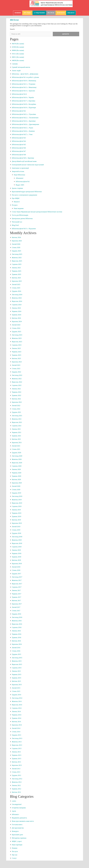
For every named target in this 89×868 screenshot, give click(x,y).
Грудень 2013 (16, 735)
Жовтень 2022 (17, 379)
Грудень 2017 (16, 574)
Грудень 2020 (16, 453)
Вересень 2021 (17, 423)
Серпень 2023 (17, 345)
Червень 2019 (17, 513)
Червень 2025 (17, 271)
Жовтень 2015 (17, 661)
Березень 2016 (17, 644)
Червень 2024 (17, 312)
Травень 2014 (16, 718)
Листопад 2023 (17, 335)
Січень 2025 (16, 288)
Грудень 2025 (16, 251)
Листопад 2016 (17, 618)
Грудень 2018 (16, 533)
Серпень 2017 (17, 587)
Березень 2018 (17, 564)
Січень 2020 (16, 490)
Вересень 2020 (17, 463)
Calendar (15, 64)
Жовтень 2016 (17, 621)
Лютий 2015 (16, 688)
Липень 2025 (16, 268)
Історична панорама (19, 808)
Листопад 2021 (17, 416)
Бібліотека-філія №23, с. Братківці (24, 121)
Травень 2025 (16, 275)
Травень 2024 (16, 315)
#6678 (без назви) (18, 44)
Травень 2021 (16, 436)
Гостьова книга (17, 825)
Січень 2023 (16, 369)
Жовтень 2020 (17, 460)
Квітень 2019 (16, 520)
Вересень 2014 (17, 705)
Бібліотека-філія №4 (19, 141)
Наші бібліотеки (19, 175)
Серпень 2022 (17, 386)
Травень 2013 (16, 759)
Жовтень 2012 (17, 782)
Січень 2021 (16, 449)
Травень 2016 (16, 638)
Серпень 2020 (17, 466)
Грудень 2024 (16, 291)
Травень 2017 (16, 597)
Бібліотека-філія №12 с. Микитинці (24, 88)
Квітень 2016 (16, 641)
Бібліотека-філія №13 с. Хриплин (23, 91)
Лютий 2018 (16, 567)
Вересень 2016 (17, 624)
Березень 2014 (17, 725)
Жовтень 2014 (17, 702)
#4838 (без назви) (18, 61)
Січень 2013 (16, 772)
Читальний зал (17, 222)
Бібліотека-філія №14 (19, 94)
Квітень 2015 (16, 681)
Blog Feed (15, 225)
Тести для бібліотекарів (20, 215)
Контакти (61, 13)
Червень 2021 (17, 433)
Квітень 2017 (16, 601)
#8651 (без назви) (18, 57)
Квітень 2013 (16, 762)
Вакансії (71, 13)
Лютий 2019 (16, 527)
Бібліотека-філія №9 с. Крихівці (23, 158)
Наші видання (19, 209)
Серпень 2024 (17, 305)
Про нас (15, 855)
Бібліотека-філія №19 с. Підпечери (24, 108)
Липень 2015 (16, 671)
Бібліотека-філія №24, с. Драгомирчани (25, 125)
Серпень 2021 (17, 426)
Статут (14, 858)
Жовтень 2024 (17, 298)
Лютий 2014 (16, 728)
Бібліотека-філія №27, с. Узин (22, 135)
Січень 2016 (16, 651)
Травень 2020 (16, 476)
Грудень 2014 (16, 695)
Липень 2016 (16, 631)
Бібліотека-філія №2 (19, 111)
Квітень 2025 (16, 278)
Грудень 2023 (16, 332)
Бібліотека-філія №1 (23, 182)
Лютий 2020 (16, 486)
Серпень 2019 (17, 507)
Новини (18, 13)
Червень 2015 (17, 675)
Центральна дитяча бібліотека (22, 219)
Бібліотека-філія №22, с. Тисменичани (25, 118)
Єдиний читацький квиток (21, 67)
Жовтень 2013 (17, 742)
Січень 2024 (16, 328)
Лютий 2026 (16, 244)
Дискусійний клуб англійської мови (24, 162)
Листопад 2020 (17, 456)
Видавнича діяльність (19, 818)
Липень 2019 (16, 510)
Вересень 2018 (17, 544)
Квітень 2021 (16, 439)
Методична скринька (19, 838)
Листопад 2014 (17, 698)
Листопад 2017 (17, 577)
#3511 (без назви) (18, 54)
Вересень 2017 (17, 584)
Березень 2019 (17, 523)
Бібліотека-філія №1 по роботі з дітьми (25, 77)
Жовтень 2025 (17, 258)
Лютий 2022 (16, 406)
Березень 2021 (17, 443)
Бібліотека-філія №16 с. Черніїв (23, 98)
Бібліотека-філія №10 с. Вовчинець (24, 81)
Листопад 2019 (17, 496)
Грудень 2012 (16, 776)
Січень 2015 (16, 691)
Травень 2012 (16, 789)
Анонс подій (16, 71)
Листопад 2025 (17, 254)
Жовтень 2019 (17, 500)
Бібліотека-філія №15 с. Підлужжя (24, 229)
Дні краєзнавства (18, 828)
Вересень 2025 (17, 261)
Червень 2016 (17, 634)
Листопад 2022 (17, 375)
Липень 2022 (16, 389)
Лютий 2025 (16, 285)
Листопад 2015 (17, 658)
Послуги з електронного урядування (24, 195)
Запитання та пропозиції (20, 168)
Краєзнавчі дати (17, 835)
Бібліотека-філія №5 (19, 145)
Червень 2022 (17, 392)
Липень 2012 (16, 786)
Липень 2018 (16, 550)
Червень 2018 (17, 554)
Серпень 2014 (17, 708)
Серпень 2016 (17, 628)
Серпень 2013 (17, 749)
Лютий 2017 (16, 607)
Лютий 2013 (16, 769)
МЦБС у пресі (17, 842)
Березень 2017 (17, 604)
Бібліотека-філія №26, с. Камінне (23, 131)
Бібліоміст (15, 815)
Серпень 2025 (17, 265)
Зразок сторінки (17, 188)
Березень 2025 (17, 281)
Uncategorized (17, 805)
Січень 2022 (16, 409)
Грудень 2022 (16, 372)
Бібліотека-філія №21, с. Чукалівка (24, 114)
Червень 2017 (17, 594)
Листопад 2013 (17, 739)
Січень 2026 (16, 248)
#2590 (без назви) (18, 47)
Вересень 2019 (17, 503)
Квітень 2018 (16, 560)
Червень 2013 (17, 755)
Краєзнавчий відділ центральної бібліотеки (27, 192)
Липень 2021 (16, 429)
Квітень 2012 (16, 792)
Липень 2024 (16, 308)
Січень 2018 (16, 570)
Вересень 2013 (17, 745)
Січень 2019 (16, 530)
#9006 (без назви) (18, 51)
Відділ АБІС (20, 185)
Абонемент (20, 178)
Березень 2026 (17, 241)
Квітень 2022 (16, 399)
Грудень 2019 (16, 493)
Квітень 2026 (16, 238)
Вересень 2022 (17, 382)
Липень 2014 (16, 712)
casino (14, 801)
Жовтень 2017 (17, 581)
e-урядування (39, 13)
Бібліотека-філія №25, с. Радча (22, 128)
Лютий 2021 (16, 446)
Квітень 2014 (16, 722)
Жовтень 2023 (17, 338)
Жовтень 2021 (17, 419)
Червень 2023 (17, 352)
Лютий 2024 (16, 325)
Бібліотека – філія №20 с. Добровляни (25, 74)
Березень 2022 (17, 402)
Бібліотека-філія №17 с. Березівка (24, 101)
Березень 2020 (17, 483)
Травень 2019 (16, 517)
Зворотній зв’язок (18, 172)
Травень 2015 (16, 678)
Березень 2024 (17, 322)
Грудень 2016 (16, 614)
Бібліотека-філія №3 (19, 138)
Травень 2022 (16, 396)
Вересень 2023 (17, 342)
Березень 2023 (17, 362)
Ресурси (51, 13)
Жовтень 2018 (17, 540)
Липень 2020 (16, 470)
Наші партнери (17, 845)
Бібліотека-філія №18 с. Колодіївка (24, 104)
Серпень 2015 (17, 668)
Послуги (15, 852)
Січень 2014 (16, 732)
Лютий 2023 (16, 365)
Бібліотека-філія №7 (19, 151)
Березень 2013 (17, 765)
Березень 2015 (17, 685)
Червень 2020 (17, 473)
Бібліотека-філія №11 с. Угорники (24, 84)
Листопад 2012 (17, 779)
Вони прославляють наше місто (23, 821)
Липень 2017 (16, 591)
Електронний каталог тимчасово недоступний (28, 165)
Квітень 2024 (16, 318)
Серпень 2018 (17, 547)
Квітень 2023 (16, 359)
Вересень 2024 (17, 301)
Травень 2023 (16, 355)
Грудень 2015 (16, 655)
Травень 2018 (16, 557)
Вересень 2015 (17, 665)
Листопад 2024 (17, 295)
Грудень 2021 (16, 412)
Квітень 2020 (16, 480)
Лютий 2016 (16, 648)
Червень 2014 (17, 715)
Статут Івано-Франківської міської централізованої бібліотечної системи (37, 212)
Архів (14, 811)
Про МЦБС (27, 13)
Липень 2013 (16, 752)
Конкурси (15, 831)
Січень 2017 (16, 611)
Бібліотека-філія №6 (19, 148)
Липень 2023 (16, 349)
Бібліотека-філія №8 (19, 155)
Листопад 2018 (17, 537)
